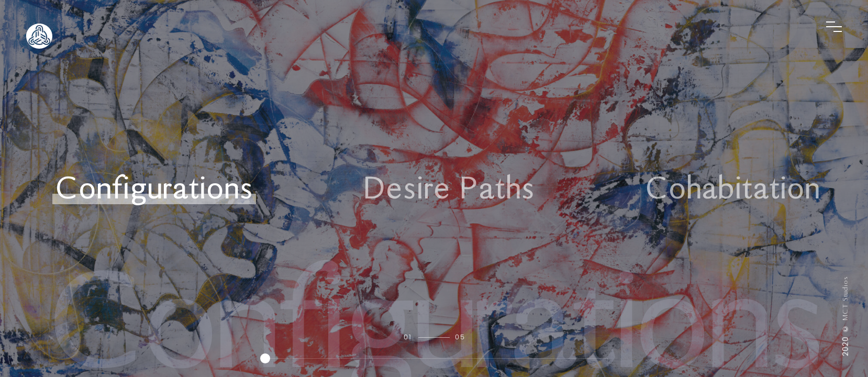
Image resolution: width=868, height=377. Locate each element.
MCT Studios (845, 298)
